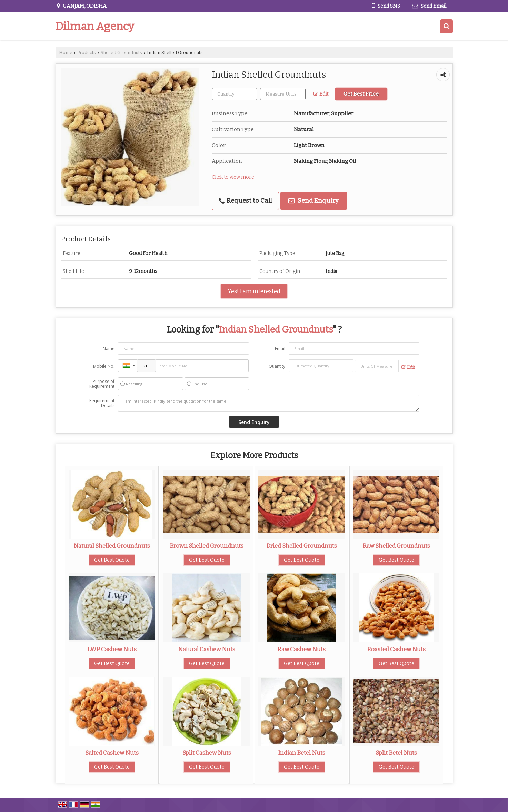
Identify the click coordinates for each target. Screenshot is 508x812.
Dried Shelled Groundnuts (302, 546)
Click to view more (233, 177)
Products (87, 53)
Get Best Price (361, 94)
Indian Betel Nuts (302, 753)
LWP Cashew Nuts (112, 649)
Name (109, 349)
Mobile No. (104, 366)
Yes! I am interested (254, 291)
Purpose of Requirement (102, 384)
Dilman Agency (95, 26)
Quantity (277, 366)
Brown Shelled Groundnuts (207, 546)
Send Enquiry (313, 201)
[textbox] (283, 94)
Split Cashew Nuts (207, 753)
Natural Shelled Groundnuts (112, 546)
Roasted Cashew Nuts (396, 649)
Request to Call (245, 201)
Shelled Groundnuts (121, 53)
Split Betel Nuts (396, 753)
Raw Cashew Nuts (301, 649)
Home (66, 53)
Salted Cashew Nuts (112, 753)
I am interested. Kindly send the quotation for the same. (269, 403)
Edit (321, 94)
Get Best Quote (112, 560)
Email (280, 349)
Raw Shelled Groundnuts (396, 546)
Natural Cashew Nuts (207, 649)
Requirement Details (102, 403)
